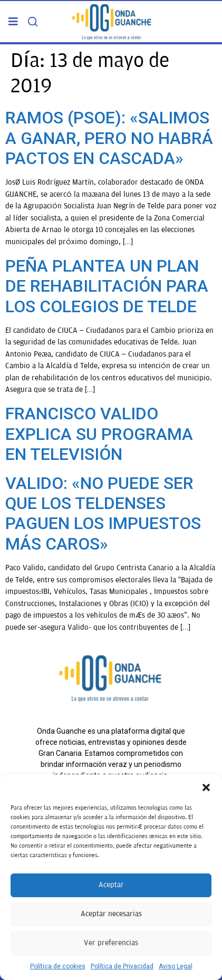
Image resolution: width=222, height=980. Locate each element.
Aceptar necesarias (111, 914)
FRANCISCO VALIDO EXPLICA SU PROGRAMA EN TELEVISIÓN (99, 434)
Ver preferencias (111, 943)
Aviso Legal (176, 966)
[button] (206, 787)
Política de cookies (58, 966)
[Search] (33, 22)
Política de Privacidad (122, 966)
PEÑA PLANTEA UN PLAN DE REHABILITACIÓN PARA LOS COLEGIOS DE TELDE (107, 286)
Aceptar (111, 885)
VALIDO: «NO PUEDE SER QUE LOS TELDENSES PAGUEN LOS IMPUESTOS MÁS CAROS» (103, 513)
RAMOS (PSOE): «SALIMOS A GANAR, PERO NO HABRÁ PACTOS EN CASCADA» (109, 138)
